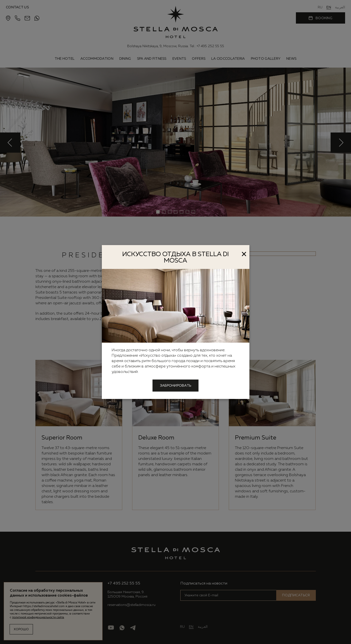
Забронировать (176, 386)
